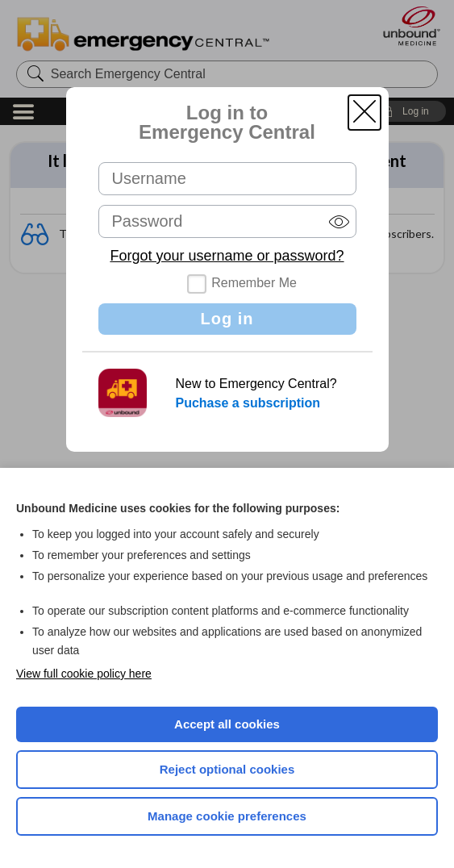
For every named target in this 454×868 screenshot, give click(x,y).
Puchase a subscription (248, 403)
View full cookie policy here (84, 674)
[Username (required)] (227, 179)
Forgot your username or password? (227, 256)
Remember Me (254, 283)
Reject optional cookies (227, 769)
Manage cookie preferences (227, 816)
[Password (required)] (227, 221)
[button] (364, 113)
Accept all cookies (227, 724)
